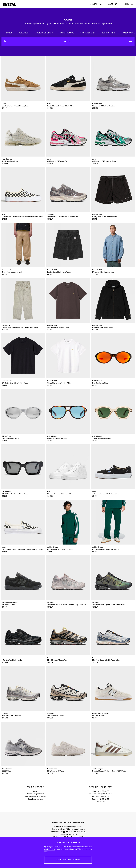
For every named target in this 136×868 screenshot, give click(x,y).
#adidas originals (44, 33)
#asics (9, 33)
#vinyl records (88, 33)
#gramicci (24, 33)
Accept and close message (68, 860)
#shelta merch (109, 33)
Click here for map (35, 799)
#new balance (67, 33)
